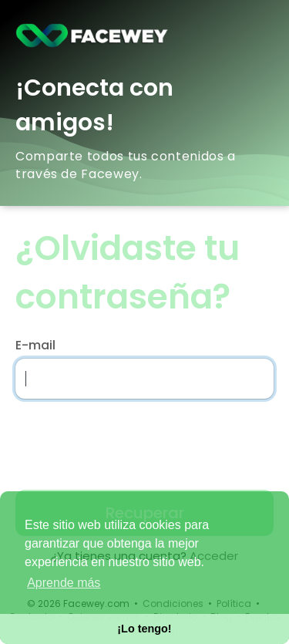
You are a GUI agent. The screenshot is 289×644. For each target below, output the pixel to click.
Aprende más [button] (64, 583)
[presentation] (115, 440)
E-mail (35, 346)
